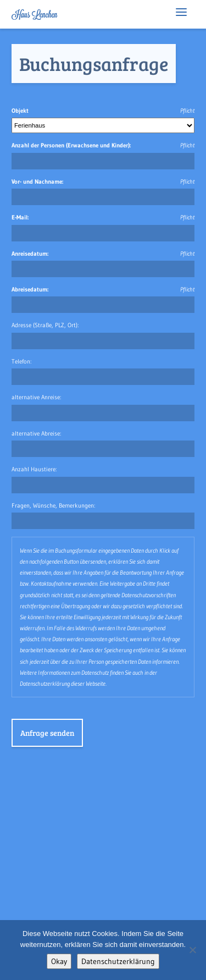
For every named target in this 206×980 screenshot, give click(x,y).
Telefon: (21, 361)
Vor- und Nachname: (37, 181)
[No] (192, 950)
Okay (59, 961)
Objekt (20, 111)
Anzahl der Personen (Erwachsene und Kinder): (71, 145)
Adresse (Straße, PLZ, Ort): (45, 325)
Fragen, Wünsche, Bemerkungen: (53, 505)
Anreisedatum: (30, 254)
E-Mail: (20, 217)
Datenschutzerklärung (118, 961)
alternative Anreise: (36, 397)
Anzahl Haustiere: (34, 469)
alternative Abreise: (36, 433)
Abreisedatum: (30, 289)
